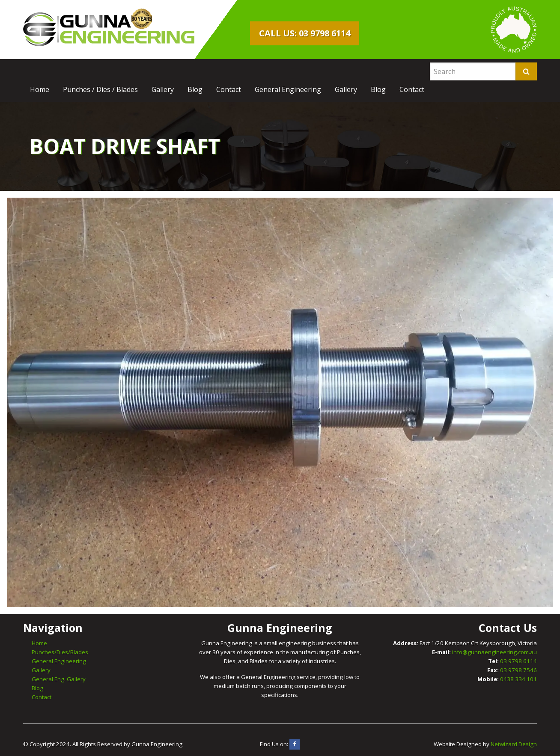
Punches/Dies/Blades (60, 652)
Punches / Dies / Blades (100, 89)
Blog (195, 89)
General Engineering (288, 89)
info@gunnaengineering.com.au (494, 652)
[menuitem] (40, 89)
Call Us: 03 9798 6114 (305, 33)
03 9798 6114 (518, 661)
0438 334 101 (518, 679)
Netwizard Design (514, 744)
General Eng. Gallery (59, 679)
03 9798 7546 (518, 670)
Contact (229, 89)
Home (40, 89)
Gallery (163, 89)
